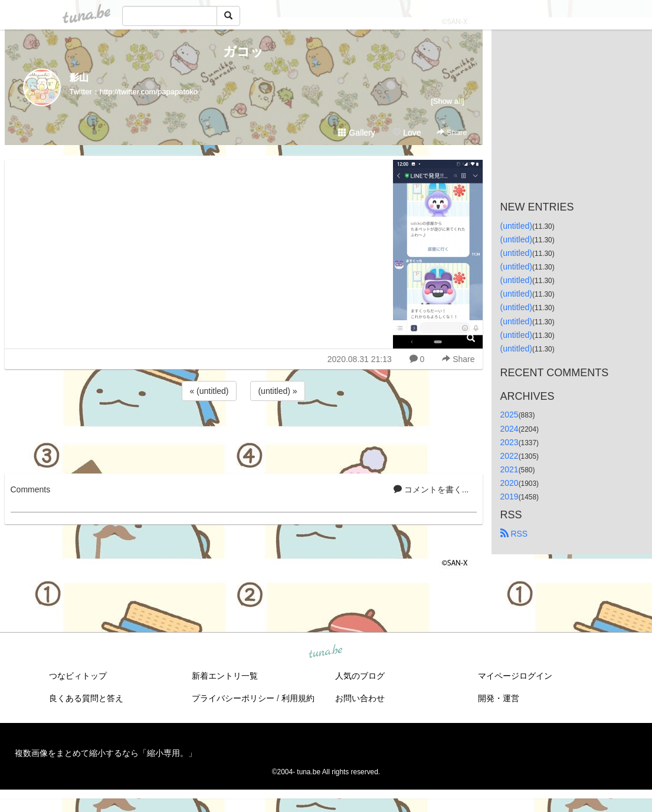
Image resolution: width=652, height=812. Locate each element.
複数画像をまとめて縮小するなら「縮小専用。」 (106, 753)
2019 (510, 497)
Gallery (356, 133)
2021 (510, 469)
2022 (510, 456)
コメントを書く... (431, 489)
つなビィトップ (78, 676)
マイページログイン (515, 676)
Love (407, 133)
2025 (510, 415)
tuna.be (326, 652)
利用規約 (298, 698)
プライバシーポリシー (233, 698)
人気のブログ (360, 676)
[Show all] (447, 101)
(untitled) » (277, 391)
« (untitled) (209, 391)
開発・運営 (499, 698)
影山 (79, 78)
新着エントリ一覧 (225, 676)
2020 (510, 483)
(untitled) (516, 226)
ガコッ (243, 52)
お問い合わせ (360, 698)
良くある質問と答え (86, 698)
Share (452, 132)
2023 (510, 442)
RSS (514, 534)
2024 (510, 429)
